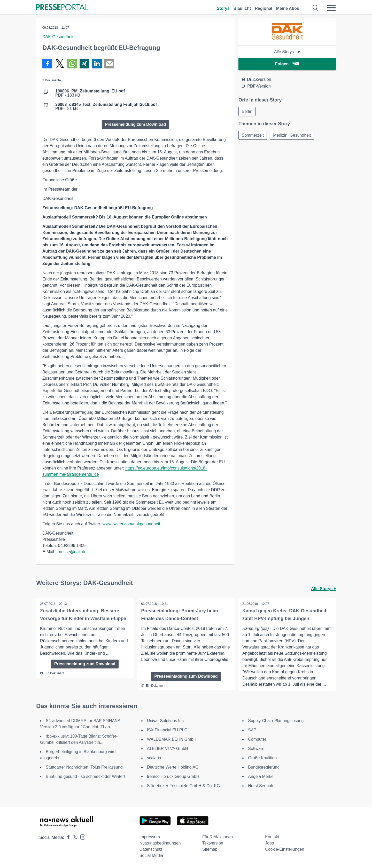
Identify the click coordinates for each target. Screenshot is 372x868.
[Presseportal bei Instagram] (81, 837)
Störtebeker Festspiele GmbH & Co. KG (184, 786)
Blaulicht (242, 8)
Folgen (287, 64)
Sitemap (210, 849)
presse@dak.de (71, 552)
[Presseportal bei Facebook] (67, 837)
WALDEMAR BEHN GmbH (172, 739)
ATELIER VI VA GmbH (168, 749)
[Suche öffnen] (316, 8)
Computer (257, 739)
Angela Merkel (261, 776)
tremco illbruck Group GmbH (173, 776)
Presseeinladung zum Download (186, 676)
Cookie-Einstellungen (285, 849)
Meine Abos (288, 8)
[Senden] (109, 64)
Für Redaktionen (218, 837)
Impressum (150, 837)
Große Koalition (262, 758)
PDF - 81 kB (106, 107)
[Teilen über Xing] (84, 64)
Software (256, 749)
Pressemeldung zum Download (135, 124)
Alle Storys (287, 52)
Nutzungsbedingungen (160, 843)
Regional (263, 8)
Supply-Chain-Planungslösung (276, 721)
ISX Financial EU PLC (167, 730)
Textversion (213, 843)
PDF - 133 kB (90, 93)
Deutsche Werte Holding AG (173, 767)
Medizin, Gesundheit (293, 135)
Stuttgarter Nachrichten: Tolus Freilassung (84, 767)
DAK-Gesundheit (58, 37)
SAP (252, 730)
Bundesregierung (264, 767)
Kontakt (272, 837)
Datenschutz (151, 849)
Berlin (247, 111)
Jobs (269, 843)
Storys (223, 8)
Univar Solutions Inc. (166, 721)
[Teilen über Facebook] (47, 64)
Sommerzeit (253, 135)
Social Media (151, 855)
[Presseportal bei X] (73, 837)
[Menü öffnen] (331, 8)
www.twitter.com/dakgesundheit (131, 524)
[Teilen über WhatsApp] (72, 64)
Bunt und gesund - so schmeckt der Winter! (85, 776)
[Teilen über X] (60, 64)
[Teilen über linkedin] (97, 64)
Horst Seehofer (262, 786)
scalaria (154, 758)
